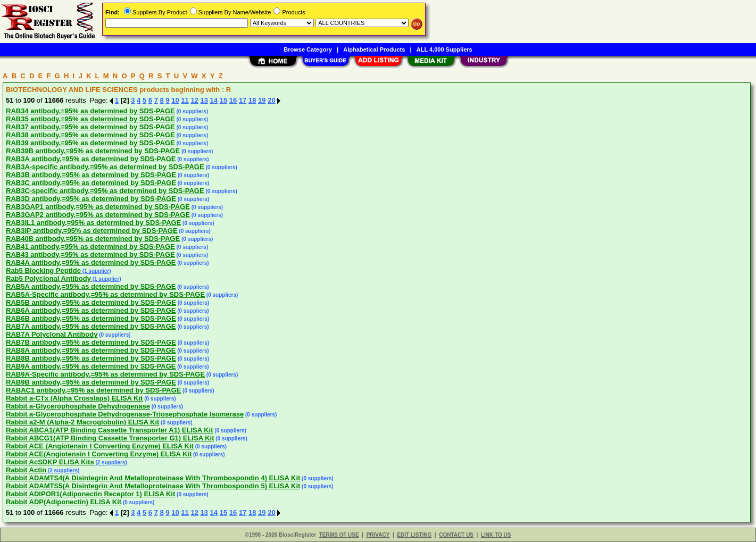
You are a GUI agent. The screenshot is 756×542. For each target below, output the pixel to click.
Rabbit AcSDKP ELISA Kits (50, 462)
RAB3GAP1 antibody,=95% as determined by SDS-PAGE (98, 207)
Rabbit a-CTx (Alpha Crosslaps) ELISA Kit (74, 398)
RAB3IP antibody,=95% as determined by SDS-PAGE (92, 231)
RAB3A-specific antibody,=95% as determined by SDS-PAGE (105, 167)
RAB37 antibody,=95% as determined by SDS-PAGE (90, 127)
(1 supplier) (96, 271)
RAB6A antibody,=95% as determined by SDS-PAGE (91, 310)
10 (175, 100)
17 (243, 100)
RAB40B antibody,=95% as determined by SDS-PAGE (93, 239)
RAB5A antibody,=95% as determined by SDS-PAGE (91, 286)
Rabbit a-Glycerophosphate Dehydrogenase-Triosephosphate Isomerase (125, 414)
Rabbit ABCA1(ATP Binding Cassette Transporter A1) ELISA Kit (110, 430)
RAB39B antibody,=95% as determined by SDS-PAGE (93, 151)
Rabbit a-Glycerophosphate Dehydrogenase (78, 406)
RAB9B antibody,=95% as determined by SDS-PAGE (91, 382)
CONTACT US (456, 535)
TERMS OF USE (339, 535)
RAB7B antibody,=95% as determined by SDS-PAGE (91, 342)
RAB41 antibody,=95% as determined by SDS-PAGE (90, 247)
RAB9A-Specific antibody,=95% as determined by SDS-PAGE (105, 374)
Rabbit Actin (26, 470)
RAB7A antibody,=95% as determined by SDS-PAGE (91, 326)
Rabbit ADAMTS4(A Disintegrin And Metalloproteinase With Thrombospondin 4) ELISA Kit (153, 478)
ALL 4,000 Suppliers (445, 49)
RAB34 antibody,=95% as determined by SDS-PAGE (90, 111)
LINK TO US (496, 535)
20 (271, 100)
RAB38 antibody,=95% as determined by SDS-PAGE (90, 135)
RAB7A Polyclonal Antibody (52, 334)
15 (223, 100)
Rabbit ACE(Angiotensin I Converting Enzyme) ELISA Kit (99, 454)
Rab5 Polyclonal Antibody (48, 278)
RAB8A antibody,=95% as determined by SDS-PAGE (91, 350)
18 (252, 100)
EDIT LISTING (414, 535)
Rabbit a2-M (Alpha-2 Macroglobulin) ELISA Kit (82, 422)
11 (185, 100)
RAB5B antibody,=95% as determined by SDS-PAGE (91, 302)
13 (204, 100)
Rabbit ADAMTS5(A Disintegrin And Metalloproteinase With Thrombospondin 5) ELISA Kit (153, 486)
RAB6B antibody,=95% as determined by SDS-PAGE (91, 318)
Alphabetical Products (374, 49)
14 (214, 100)
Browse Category (308, 49)
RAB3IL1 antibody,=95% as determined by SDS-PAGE (93, 223)
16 (233, 100)
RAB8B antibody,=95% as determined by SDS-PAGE (91, 358)
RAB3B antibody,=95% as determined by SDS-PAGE (91, 175)
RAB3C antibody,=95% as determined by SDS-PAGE (91, 183)
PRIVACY (378, 535)
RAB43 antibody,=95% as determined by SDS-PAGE (90, 255)
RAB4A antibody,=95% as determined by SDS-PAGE (91, 262)
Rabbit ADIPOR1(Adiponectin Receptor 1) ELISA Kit (90, 494)
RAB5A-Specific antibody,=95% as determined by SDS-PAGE (105, 294)
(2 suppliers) (111, 462)
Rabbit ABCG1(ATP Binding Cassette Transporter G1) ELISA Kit (110, 438)
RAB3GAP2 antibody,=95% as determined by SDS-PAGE (98, 215)
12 (194, 100)
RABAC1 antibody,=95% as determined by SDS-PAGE (93, 390)
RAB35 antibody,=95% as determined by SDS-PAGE (90, 119)
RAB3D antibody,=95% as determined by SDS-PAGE (91, 199)
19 (262, 100)
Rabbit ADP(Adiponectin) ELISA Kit (64, 502)
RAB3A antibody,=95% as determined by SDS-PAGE (91, 159)
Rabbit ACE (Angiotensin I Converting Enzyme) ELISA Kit (100, 446)
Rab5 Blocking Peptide (43, 270)
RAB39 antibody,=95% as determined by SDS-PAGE (90, 143)
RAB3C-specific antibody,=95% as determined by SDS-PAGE (105, 191)
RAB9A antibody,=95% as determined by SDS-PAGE (91, 366)
